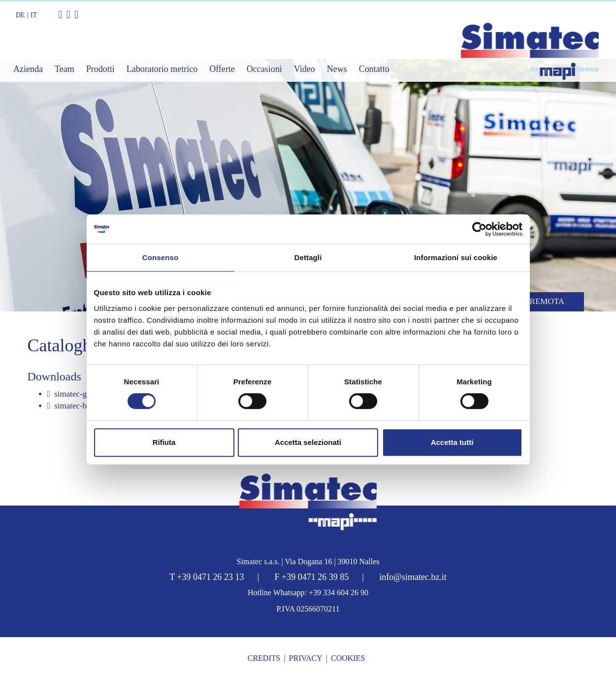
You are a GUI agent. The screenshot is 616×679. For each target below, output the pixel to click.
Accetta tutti (452, 442)
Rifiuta (164, 442)
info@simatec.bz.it (413, 577)
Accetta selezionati (308, 442)
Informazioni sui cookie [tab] (456, 257)
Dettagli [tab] (308, 257)
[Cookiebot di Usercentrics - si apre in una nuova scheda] (479, 229)
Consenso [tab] (160, 257)
